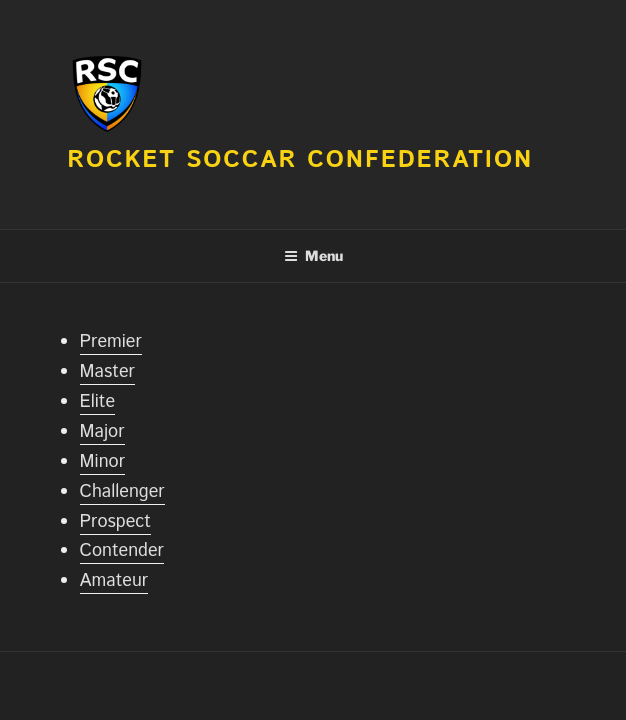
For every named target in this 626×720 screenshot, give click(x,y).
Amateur (114, 581)
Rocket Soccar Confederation (300, 160)
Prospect (115, 522)
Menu (313, 255)
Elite (98, 402)
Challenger (122, 492)
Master (107, 372)
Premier (111, 342)
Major (102, 432)
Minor (102, 462)
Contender (122, 551)
